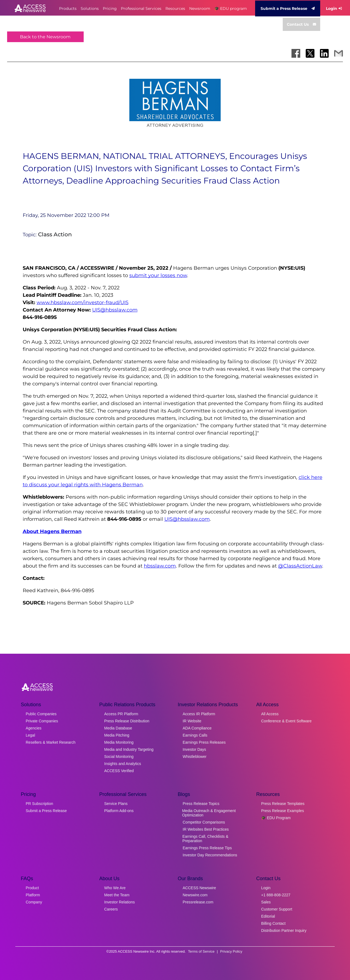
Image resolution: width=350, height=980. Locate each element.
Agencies (34, 728)
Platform (33, 895)
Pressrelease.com (198, 902)
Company (34, 902)
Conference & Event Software (286, 721)
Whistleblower (195, 757)
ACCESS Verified (119, 771)
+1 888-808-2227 (276, 895)
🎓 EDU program (231, 8)
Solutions (90, 8)
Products (68, 8)
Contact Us (301, 24)
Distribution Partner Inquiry (284, 930)
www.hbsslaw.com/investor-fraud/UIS (83, 303)
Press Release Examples (282, 811)
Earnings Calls (195, 735)
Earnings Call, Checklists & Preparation (205, 839)
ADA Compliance (197, 728)
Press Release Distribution (127, 721)
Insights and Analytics (123, 764)
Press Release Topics (201, 804)
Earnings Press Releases (204, 742)
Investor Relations (119, 902)
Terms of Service (201, 951)
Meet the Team (117, 895)
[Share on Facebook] (296, 53)
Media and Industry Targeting (129, 749)
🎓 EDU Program (276, 818)
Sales (266, 902)
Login (334, 8)
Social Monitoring (119, 757)
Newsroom (200, 8)
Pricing (110, 8)
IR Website (192, 721)
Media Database (118, 728)
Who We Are (115, 888)
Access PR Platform (121, 714)
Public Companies (41, 714)
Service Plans (116, 804)
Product (32, 888)
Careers (111, 909)
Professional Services (141, 8)
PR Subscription (39, 804)
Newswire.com (195, 895)
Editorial (268, 916)
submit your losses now (158, 275)
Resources (175, 8)
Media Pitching (117, 735)
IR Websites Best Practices (206, 829)
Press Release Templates (283, 804)
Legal (30, 735)
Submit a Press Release (288, 8)
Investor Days (194, 749)
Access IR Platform (199, 714)
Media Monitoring (119, 742)
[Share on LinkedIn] (324, 53)
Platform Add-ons (119, 811)
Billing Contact (273, 923)
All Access (270, 714)
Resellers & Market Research (51, 742)
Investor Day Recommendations (210, 855)
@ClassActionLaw (300, 566)
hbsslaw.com (160, 566)
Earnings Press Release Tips (207, 848)
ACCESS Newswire (199, 888)
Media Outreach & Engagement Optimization (209, 813)
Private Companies (42, 721)
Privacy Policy (231, 951)
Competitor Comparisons (204, 822)
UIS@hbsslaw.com (115, 310)
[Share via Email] (339, 53)
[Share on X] (310, 53)
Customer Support (277, 909)
